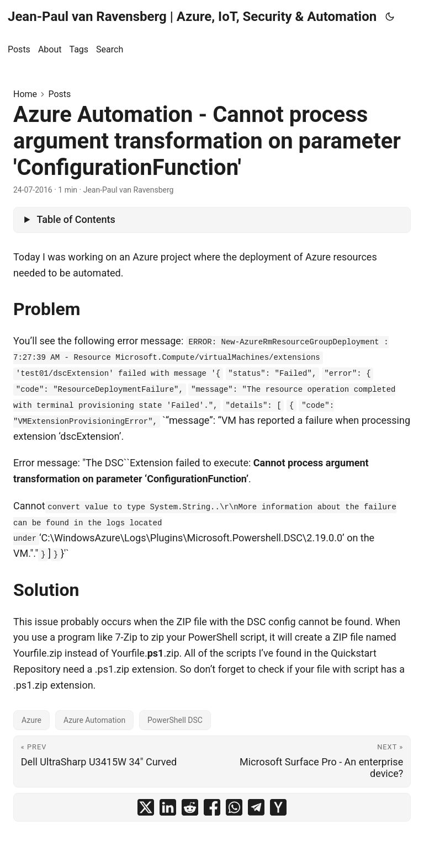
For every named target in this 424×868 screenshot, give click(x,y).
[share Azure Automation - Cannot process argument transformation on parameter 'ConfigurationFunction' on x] (146, 807)
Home (25, 94)
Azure (31, 720)
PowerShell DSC (175, 720)
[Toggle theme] (390, 17)
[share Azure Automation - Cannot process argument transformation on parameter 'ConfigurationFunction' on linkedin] (168, 807)
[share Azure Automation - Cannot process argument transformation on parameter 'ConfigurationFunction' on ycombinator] (278, 807)
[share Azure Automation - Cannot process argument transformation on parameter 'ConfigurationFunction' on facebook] (212, 807)
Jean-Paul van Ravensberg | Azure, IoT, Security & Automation (192, 17)
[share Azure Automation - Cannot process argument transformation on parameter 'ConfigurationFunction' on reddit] (190, 807)
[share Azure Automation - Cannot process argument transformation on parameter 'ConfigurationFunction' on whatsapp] (234, 807)
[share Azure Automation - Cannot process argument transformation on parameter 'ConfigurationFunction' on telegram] (256, 807)
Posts (59, 94)
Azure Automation (94, 720)
